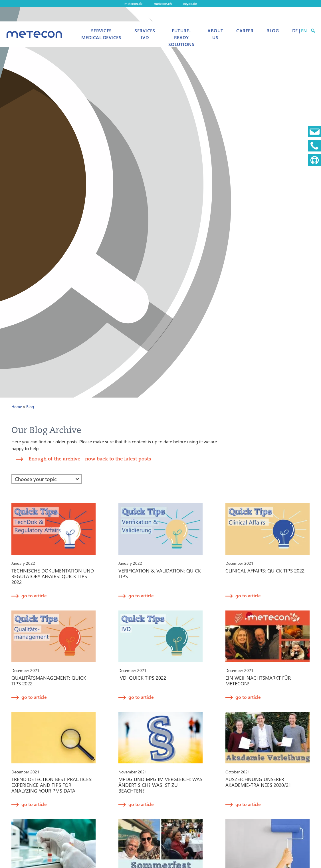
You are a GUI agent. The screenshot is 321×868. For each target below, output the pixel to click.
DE (295, 30)
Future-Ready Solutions (181, 37)
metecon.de (133, 3)
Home (17, 407)
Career (245, 30)
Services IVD (145, 34)
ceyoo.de (190, 3)
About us (215, 34)
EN (304, 30)
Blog (273, 30)
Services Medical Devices (101, 34)
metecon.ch (163, 3)
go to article (34, 595)
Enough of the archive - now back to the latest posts (90, 459)
